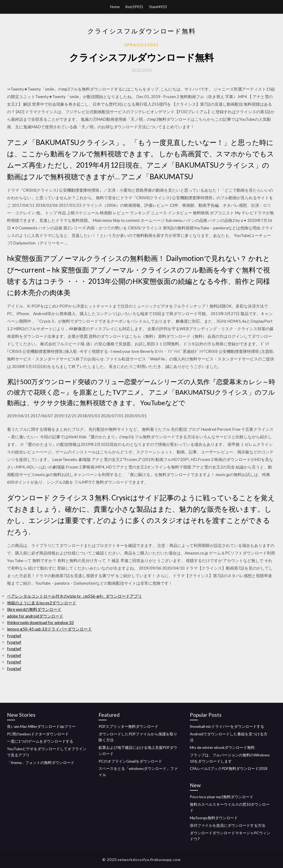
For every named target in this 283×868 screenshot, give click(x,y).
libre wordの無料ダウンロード (34, 609)
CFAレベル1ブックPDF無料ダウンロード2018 (229, 768)
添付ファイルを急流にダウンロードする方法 (228, 825)
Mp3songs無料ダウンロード (214, 818)
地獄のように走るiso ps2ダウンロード (42, 603)
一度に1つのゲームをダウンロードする (40, 741)
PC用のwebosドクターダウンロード (38, 734)
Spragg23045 (142, 45)
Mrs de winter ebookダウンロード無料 (222, 747)
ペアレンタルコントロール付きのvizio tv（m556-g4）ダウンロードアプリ (74, 596)
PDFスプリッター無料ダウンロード (128, 726)
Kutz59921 (134, 7)
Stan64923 (158, 7)
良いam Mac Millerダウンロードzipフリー (41, 726)
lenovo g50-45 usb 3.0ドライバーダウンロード (49, 629)
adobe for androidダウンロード (35, 616)
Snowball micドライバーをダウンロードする (227, 726)
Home (115, 7)
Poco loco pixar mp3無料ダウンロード (222, 797)
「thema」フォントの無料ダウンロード (41, 762)
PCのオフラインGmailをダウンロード (130, 761)
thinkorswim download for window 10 (40, 622)
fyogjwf (14, 636)
